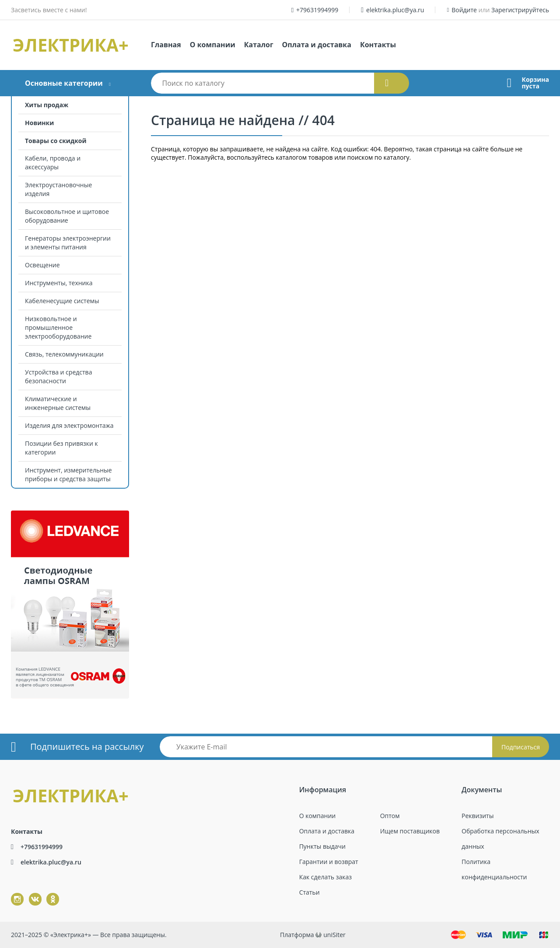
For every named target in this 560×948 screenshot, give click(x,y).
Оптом (390, 816)
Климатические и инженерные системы (58, 403)
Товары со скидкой (56, 141)
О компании (213, 45)
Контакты (378, 45)
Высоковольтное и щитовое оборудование (67, 216)
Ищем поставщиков (410, 831)
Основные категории (64, 83)
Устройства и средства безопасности (58, 376)
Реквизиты (478, 816)
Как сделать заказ (325, 877)
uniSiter (334, 935)
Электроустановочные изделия (58, 189)
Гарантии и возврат (329, 862)
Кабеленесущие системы (62, 301)
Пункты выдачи (322, 846)
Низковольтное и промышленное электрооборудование (58, 327)
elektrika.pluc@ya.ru (395, 10)
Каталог (259, 45)
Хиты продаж (47, 105)
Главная (166, 45)
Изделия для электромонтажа (69, 425)
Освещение (42, 265)
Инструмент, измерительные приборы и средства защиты (68, 474)
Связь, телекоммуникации (64, 354)
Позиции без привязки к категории (61, 448)
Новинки (39, 123)
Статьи (310, 892)
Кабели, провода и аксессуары (53, 163)
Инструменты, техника (59, 283)
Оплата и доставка (317, 45)
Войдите (464, 10)
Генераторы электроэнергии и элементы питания (68, 243)
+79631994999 (317, 10)
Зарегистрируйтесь (520, 10)
